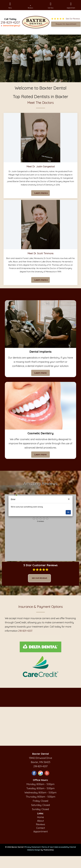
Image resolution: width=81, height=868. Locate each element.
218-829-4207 (10, 22)
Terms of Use (47, 847)
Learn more (40, 193)
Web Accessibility (62, 847)
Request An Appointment (66, 24)
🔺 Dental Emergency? (10, 26)
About (40, 821)
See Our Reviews (39, 578)
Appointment (41, 831)
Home (40, 817)
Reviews (40, 824)
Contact (41, 828)
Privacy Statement (33, 847)
